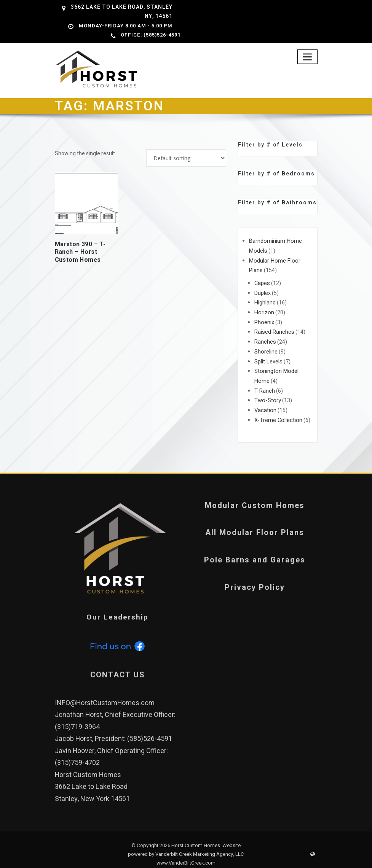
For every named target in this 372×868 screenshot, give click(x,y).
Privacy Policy (255, 577)
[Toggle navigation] (308, 55)
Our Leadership (118, 608)
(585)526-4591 (150, 729)
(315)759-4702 (77, 753)
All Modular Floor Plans (255, 523)
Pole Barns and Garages (255, 550)
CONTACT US (118, 665)
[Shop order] (186, 157)
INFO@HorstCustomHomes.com (105, 693)
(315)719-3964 (77, 717)
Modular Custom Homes (255, 496)
